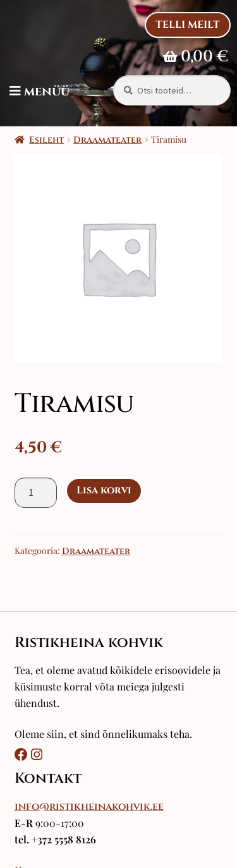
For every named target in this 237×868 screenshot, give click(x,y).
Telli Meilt (188, 25)
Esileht (46, 140)
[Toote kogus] (36, 493)
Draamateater (107, 140)
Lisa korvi (104, 490)
